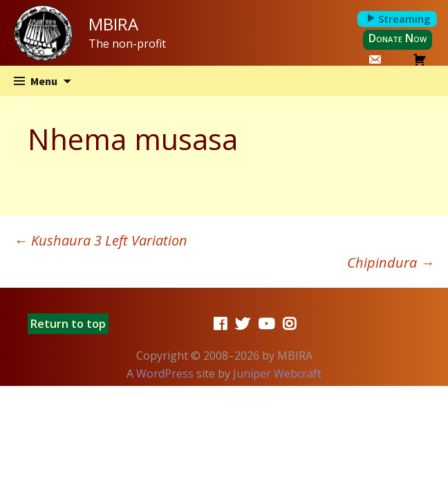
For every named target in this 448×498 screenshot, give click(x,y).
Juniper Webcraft (277, 373)
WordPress (165, 373)
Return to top (68, 324)
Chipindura (391, 262)
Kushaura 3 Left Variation (101, 240)
